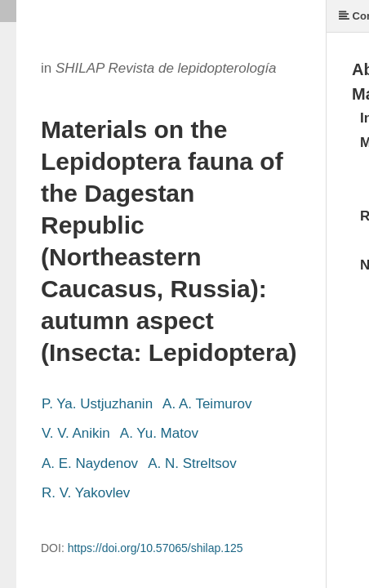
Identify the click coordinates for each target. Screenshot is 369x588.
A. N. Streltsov (192, 463)
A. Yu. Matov (159, 433)
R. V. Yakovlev (86, 493)
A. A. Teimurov (207, 404)
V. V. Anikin (76, 433)
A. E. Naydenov (90, 463)
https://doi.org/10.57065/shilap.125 (156, 548)
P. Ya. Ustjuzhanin (97, 404)
